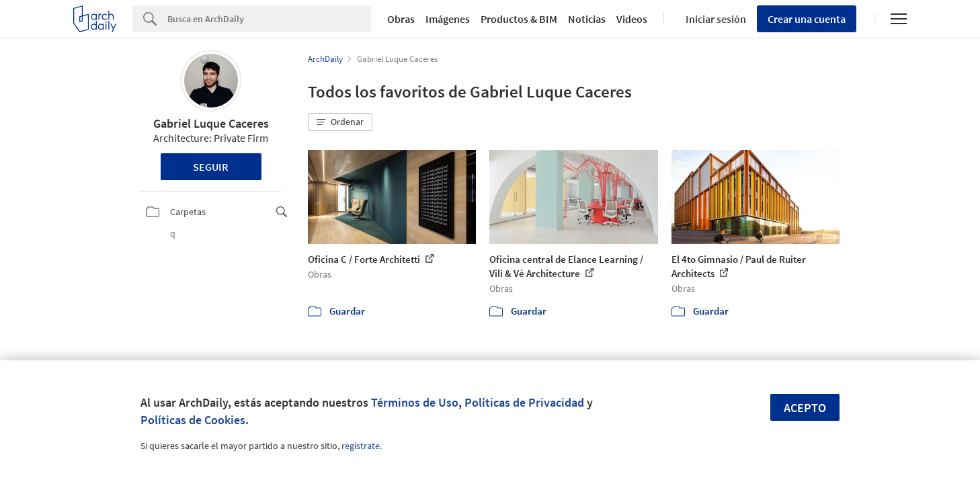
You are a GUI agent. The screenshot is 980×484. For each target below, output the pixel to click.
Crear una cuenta (807, 19)
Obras (401, 19)
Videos (632, 19)
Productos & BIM (519, 19)
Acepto (805, 408)
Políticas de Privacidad (524, 402)
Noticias (587, 19)
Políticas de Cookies (193, 420)
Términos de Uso (415, 402)
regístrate (361, 446)
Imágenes (448, 19)
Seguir (211, 167)
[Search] (269, 19)
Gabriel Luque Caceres (211, 123)
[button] (340, 122)
